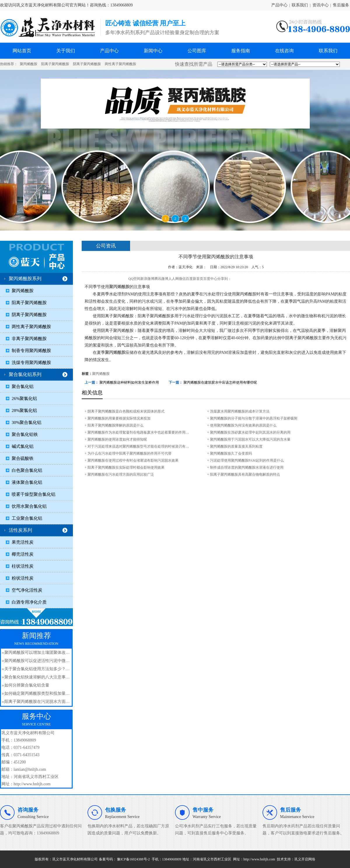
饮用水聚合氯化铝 (29, 506)
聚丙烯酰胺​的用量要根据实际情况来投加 (119, 418)
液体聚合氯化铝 (27, 482)
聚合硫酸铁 (23, 458)
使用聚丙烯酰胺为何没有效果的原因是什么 (243, 425)
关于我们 (66, 51)
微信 (182, 279)
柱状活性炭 (23, 566)
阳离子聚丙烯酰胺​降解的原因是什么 (116, 425)
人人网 (174, 279)
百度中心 (210, 279)
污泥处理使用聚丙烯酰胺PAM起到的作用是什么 (247, 460)
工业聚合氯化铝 (27, 518)
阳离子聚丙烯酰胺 (55, 64)
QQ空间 (134, 279)
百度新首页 (195, 279)
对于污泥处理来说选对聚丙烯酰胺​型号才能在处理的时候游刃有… (138, 446)
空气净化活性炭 (27, 590)
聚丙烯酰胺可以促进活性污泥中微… (37, 661)
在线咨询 (284, 51)
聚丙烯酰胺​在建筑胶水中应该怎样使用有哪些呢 (220, 382)
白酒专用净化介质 (29, 602)
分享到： (224, 279)
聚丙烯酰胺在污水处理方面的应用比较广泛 (121, 474)
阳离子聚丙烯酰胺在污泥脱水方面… (37, 702)
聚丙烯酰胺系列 (25, 279)
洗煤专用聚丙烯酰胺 (31, 363)
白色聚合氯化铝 (27, 470)
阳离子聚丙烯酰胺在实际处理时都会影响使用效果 (126, 467)
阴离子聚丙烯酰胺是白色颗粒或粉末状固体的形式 (126, 411)
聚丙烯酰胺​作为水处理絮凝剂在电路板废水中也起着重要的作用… (138, 432)
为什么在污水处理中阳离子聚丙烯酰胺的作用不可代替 (129, 453)
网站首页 (22, 51)
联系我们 (300, 5)
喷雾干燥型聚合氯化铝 (34, 494)
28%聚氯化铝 (24, 410)
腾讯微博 (161, 279)
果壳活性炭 (23, 542)
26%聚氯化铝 (24, 399)
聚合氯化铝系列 (25, 374)
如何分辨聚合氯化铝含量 (27, 685)
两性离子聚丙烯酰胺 (120, 64)
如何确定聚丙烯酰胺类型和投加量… (37, 693)
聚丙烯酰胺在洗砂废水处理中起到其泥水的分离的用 (250, 432)
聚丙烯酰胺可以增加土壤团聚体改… (37, 653)
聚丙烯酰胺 (29, 64)
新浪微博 (147, 279)
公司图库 (197, 51)
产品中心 (279, 5)
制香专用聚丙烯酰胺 (31, 351)
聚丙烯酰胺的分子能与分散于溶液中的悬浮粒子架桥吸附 (254, 418)
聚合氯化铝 (23, 387)
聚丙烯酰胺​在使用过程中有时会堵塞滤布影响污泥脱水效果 (133, 460)
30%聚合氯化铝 (27, 422)
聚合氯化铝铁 (25, 434)
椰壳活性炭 (23, 554)
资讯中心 (321, 5)
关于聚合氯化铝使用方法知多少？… (37, 669)
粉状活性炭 (23, 578)
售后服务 (341, 5)
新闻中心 (153, 51)
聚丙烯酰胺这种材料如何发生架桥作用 (129, 382)
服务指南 (241, 51)
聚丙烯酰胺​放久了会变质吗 (231, 453)
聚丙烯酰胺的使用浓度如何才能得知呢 (117, 439)
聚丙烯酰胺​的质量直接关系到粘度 (236, 446)
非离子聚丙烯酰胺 (29, 339)
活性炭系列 (20, 530)
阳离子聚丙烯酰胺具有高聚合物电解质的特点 (245, 474)
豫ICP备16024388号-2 (133, 859)
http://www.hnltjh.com (259, 859)
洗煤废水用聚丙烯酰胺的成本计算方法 (240, 411)
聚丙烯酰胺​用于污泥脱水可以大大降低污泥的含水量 (250, 439)
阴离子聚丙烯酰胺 (87, 64)
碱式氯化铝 (23, 446)
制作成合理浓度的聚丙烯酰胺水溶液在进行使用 (247, 467)
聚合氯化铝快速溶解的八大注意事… (37, 677)
